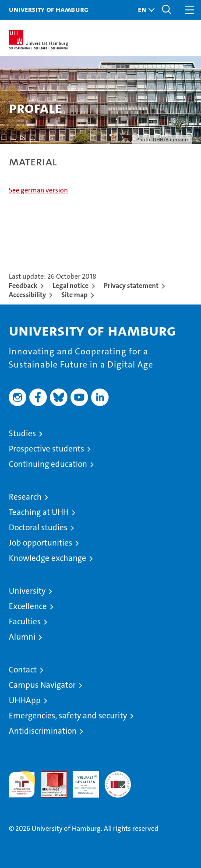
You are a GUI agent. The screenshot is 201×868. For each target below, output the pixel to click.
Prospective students (46, 449)
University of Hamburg (49, 9)
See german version (38, 190)
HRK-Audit (81, 780)
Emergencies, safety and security (68, 716)
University (27, 591)
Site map (74, 295)
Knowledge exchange (48, 558)
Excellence (28, 606)
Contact (23, 670)
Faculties (25, 621)
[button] (144, 10)
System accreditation (118, 780)
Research (25, 497)
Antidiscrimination (43, 731)
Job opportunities (41, 543)
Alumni (22, 637)
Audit (49, 776)
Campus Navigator (42, 685)
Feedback (23, 285)
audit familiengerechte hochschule (22, 784)
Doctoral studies (38, 527)
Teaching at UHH (39, 512)
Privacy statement (131, 285)
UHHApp (25, 700)
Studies (22, 433)
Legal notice (71, 285)
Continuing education (48, 464)
